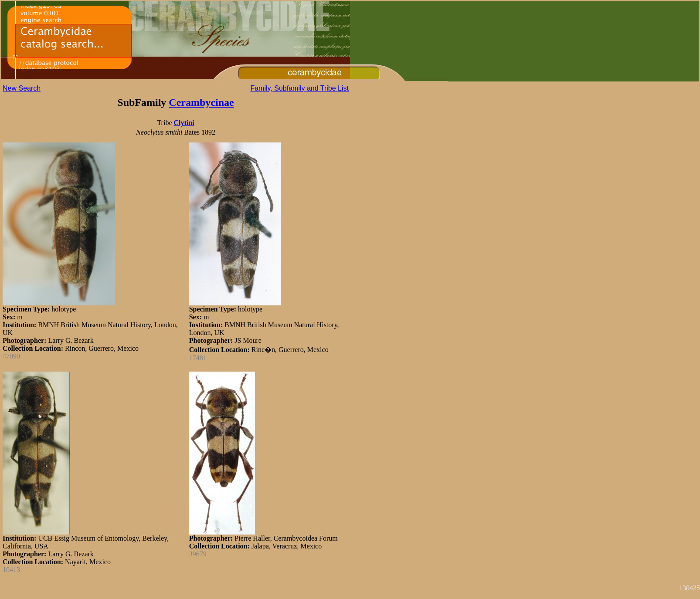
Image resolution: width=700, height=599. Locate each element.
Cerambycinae (201, 102)
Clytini (184, 123)
